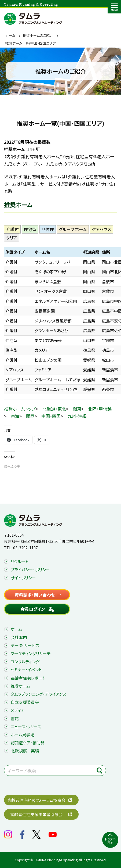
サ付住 (48, 229)
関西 (30, 416)
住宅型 (30, 229)
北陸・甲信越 (100, 409)
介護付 (12, 229)
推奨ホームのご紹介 (38, 35)
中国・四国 (51, 416)
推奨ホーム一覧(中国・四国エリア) (31, 43)
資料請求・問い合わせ (35, 595)
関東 (77, 409)
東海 (15, 416)
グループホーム (73, 229)
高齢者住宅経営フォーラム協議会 (36, 800)
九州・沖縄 (77, 416)
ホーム (10, 35)
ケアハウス (101, 229)
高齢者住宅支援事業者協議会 (36, 814)
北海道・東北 (54, 409)
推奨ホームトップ (20, 409)
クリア (12, 238)
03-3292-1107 (25, 548)
